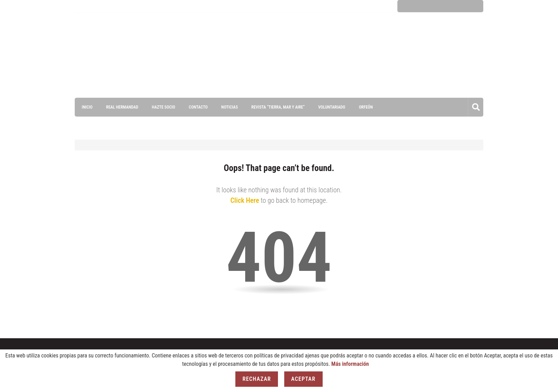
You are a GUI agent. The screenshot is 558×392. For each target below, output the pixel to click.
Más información (350, 364)
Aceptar (303, 379)
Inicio (87, 107)
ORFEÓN (366, 107)
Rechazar (257, 379)
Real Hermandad (122, 107)
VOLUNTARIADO (332, 107)
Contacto (198, 107)
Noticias (229, 107)
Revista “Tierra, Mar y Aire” (278, 107)
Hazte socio (164, 107)
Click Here (245, 200)
